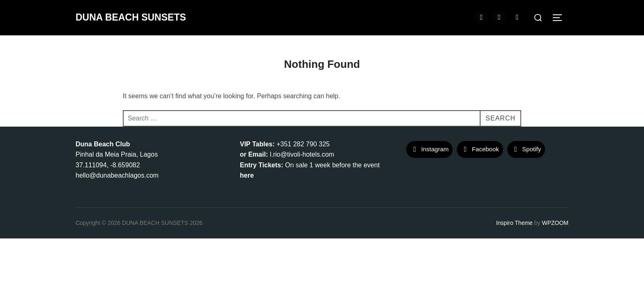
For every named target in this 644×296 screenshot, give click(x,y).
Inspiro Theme (514, 223)
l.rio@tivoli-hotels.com (302, 154)
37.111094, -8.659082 (108, 165)
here (247, 175)
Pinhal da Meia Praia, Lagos (117, 154)
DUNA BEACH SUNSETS (131, 17)
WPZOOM (555, 223)
